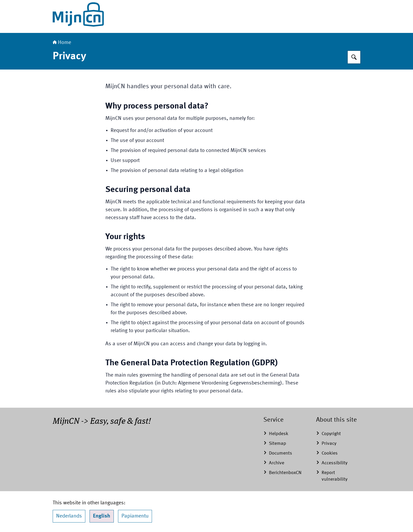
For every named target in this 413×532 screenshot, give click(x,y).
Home (62, 43)
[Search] (354, 57)
